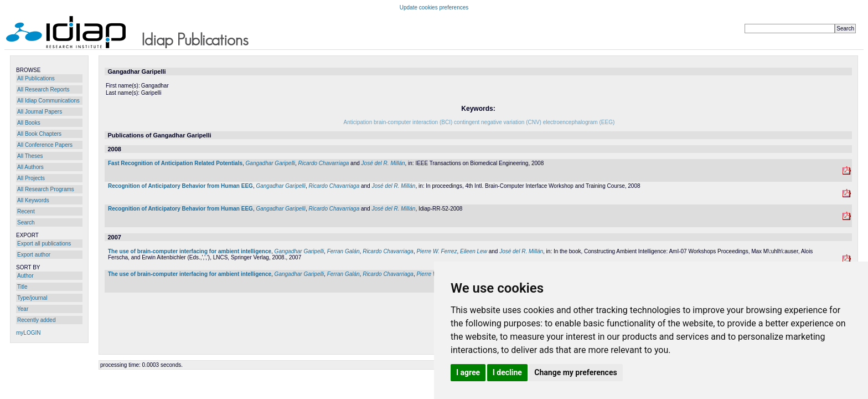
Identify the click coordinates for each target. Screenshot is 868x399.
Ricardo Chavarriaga (324, 163)
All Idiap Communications (48, 101)
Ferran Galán (343, 251)
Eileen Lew (474, 251)
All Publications (36, 78)
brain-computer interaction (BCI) (413, 122)
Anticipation (358, 122)
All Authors (30, 167)
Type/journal (32, 298)
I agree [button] (468, 372)
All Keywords (33, 200)
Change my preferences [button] (575, 372)
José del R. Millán (383, 163)
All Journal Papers (40, 112)
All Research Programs (46, 189)
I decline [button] (507, 372)
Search (26, 222)
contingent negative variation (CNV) (498, 122)
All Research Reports (43, 89)
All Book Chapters (39, 134)
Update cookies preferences (434, 7)
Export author (34, 255)
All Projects (31, 178)
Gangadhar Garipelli (271, 163)
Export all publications (44, 244)
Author (25, 276)
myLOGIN (28, 333)
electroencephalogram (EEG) (579, 122)
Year (23, 309)
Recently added (37, 320)
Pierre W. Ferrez (436, 251)
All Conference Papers (45, 145)
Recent (26, 211)
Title (22, 287)
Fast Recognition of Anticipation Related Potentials (175, 163)
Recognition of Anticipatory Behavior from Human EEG (180, 186)
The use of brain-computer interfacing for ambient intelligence (190, 251)
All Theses (30, 156)
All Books (29, 123)
